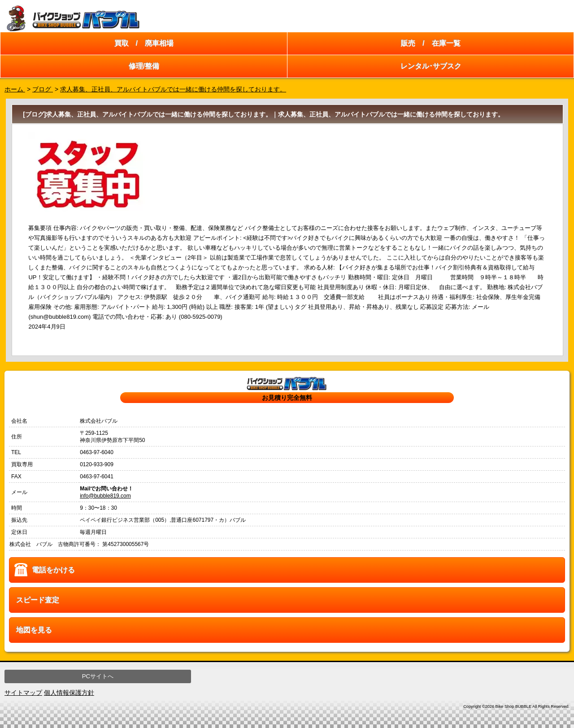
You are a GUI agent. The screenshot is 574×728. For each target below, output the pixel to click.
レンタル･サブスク (431, 66)
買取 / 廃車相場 (144, 43)
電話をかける (53, 570)
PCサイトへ (98, 676)
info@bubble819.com (105, 496)
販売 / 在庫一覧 (430, 43)
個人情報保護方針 (69, 693)
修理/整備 (144, 66)
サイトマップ (23, 693)
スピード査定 (38, 600)
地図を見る (34, 630)
